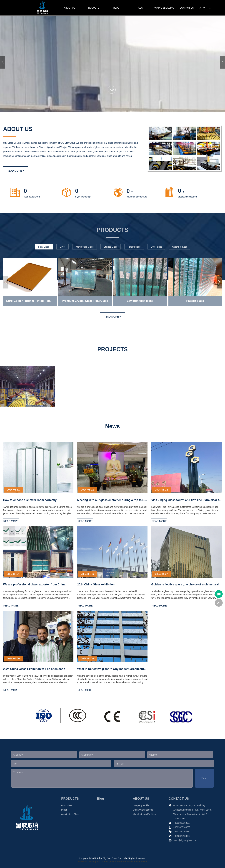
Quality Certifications (143, 810)
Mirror (64, 810)
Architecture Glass (70, 814)
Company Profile (141, 805)
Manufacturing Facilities (144, 814)
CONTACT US (187, 8)
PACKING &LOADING (163, 8)
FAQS (140, 8)
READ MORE (16, 170)
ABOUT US (69, 8)
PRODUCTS (93, 8)
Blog (116, 8)
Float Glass (67, 805)
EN (200, 8)
